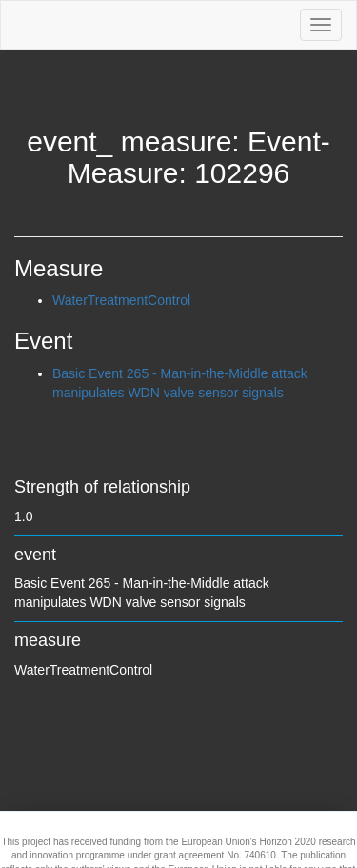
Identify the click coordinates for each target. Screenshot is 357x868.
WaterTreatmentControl (121, 300)
